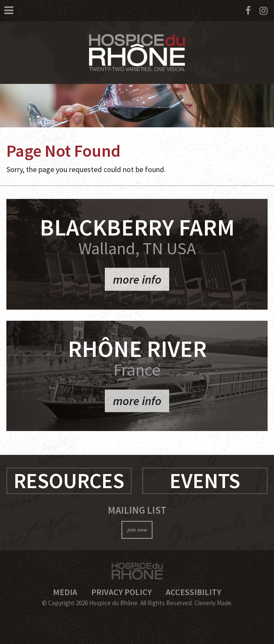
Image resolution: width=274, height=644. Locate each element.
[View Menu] (9, 10)
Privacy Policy (121, 592)
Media (65, 592)
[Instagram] (264, 11)
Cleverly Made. (213, 603)
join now (137, 530)
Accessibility (193, 592)
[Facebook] (248, 11)
